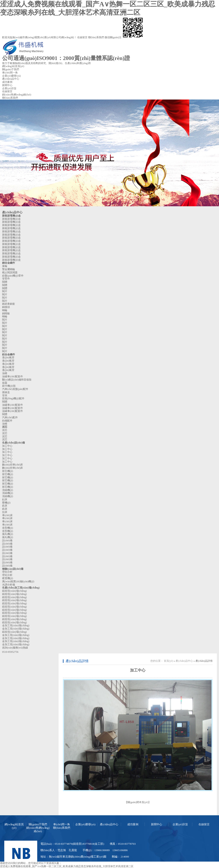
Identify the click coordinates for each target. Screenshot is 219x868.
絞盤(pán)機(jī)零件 (13, 276)
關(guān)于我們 (11, 69)
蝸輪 (5, 310)
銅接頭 (6, 307)
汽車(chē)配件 (10, 417)
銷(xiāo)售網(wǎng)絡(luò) (17, 95)
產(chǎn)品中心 (11, 79)
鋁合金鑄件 (9, 354)
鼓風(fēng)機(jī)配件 (13, 398)
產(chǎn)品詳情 (77, 661)
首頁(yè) (168, 661)
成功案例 (7, 82)
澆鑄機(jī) (8, 490)
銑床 (5, 506)
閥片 (5, 291)
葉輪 (5, 266)
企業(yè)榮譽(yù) (11, 76)
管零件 (6, 279)
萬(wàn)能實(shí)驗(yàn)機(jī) (18, 581)
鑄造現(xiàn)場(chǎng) (14, 591)
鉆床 (5, 499)
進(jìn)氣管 (8, 357)
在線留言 (82, 37)
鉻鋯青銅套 (9, 304)
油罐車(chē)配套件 (13, 376)
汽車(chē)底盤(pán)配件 (15, 389)
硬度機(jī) (8, 578)
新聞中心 (7, 85)
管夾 (5, 395)
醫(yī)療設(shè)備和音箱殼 (17, 380)
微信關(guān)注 (124, 37)
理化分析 (7, 572)
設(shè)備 (7, 540)
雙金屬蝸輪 (9, 269)
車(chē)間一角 (10, 73)
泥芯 (5, 427)
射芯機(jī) (8, 471)
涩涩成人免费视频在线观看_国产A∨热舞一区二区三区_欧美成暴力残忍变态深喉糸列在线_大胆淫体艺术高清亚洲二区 (67, 866)
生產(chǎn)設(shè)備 (13, 443)
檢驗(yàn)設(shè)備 (13, 569)
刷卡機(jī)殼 (9, 386)
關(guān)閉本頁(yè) (138, 802)
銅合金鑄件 (9, 263)
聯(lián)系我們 (96, 37)
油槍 (5, 373)
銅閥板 (6, 313)
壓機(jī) (6, 503)
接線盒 (6, 392)
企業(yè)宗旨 (9, 88)
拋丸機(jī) (8, 534)
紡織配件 (7, 421)
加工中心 (7, 446)
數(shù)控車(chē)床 (13, 465)
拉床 (5, 512)
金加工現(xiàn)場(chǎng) (16, 625)
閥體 (5, 282)
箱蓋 (5, 383)
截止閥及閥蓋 (10, 272)
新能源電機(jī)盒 (11, 216)
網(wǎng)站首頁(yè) (13, 66)
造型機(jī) (8, 528)
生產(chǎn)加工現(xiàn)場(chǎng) (21, 588)
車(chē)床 (7, 515)
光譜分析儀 (9, 585)
